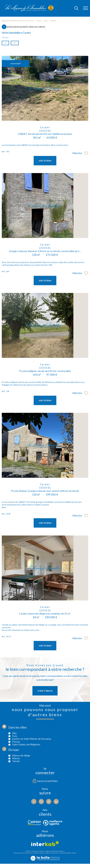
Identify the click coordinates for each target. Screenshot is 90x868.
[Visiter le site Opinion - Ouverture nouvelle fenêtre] (34, 823)
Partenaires (55, 853)
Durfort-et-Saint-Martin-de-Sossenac (32, 756)
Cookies (74, 853)
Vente (39, 21)
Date (15, 43)
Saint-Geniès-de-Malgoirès (26, 762)
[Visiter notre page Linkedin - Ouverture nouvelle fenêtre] (56, 802)
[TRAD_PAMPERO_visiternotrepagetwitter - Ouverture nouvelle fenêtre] (41, 802)
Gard (46, 21)
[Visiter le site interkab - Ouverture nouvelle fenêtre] (45, 844)
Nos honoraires (18, 853)
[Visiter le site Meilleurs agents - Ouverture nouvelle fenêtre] (53, 823)
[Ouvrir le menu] (86, 8)
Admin (48, 853)
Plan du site (28, 853)
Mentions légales (39, 853)
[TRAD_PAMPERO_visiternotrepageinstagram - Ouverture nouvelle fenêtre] (49, 802)
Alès (14, 751)
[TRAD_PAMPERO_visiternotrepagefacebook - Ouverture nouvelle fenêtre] (34, 802)
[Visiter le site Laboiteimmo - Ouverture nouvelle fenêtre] (45, 860)
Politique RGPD (65, 853)
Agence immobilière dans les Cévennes (18, 21)
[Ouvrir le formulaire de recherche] (76, 8)
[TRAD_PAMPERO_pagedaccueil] (29, 11)
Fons (15, 753)
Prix (5, 43)
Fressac (16, 759)
